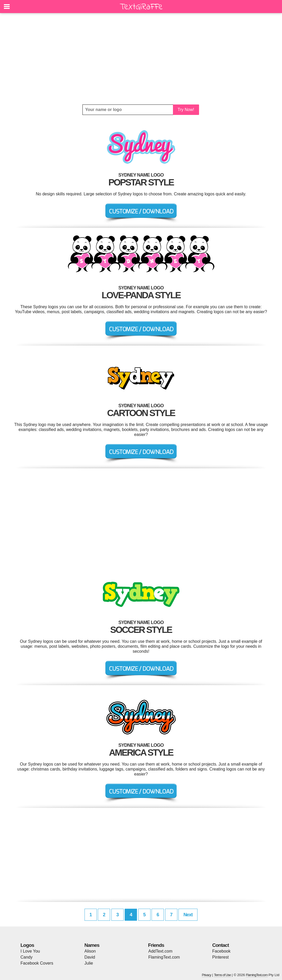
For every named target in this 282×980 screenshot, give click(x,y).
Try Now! (186, 110)
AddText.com (160, 951)
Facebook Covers (37, 963)
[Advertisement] (141, 59)
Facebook (221, 951)
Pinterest (221, 957)
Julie (89, 963)
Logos (27, 945)
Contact (221, 945)
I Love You (30, 951)
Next (188, 915)
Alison (90, 951)
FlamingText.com (164, 957)
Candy (27, 957)
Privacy (207, 975)
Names (92, 945)
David (90, 957)
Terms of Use (222, 975)
